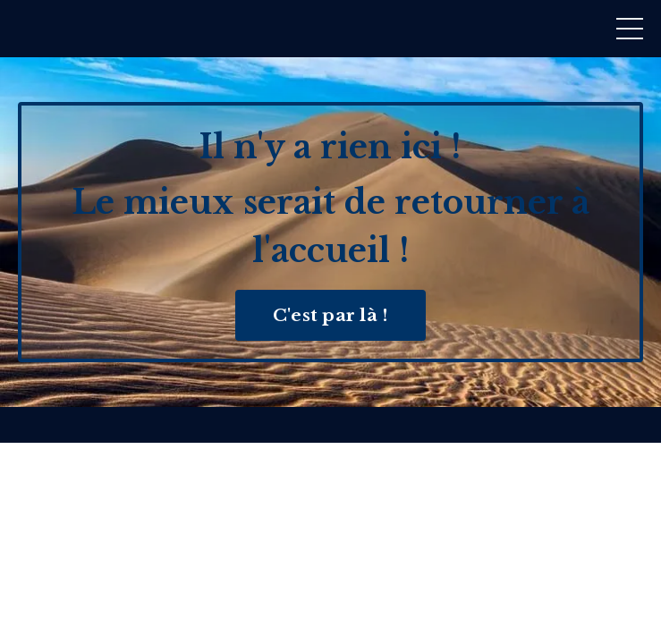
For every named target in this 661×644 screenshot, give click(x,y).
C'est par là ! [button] (331, 315)
